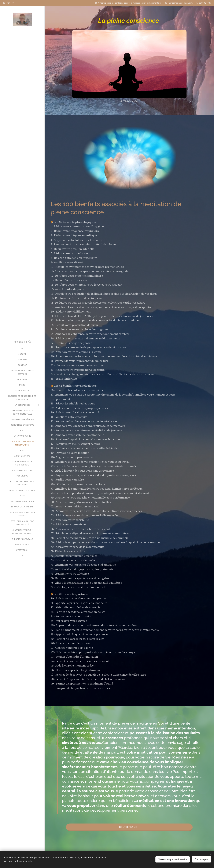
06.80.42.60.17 (205, 3)
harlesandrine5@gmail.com (181, 3)
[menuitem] (22, 354)
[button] (22, 342)
